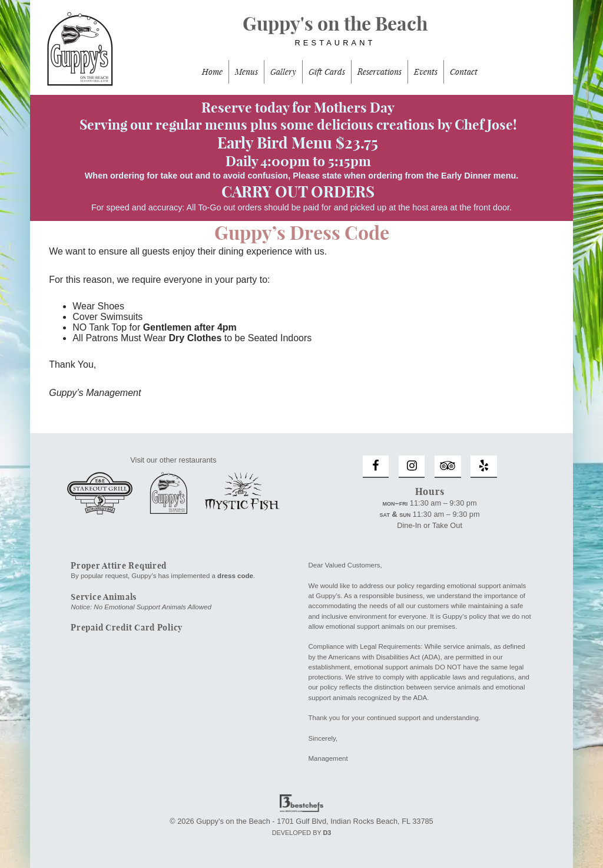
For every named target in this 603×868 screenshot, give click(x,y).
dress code (235, 576)
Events (426, 72)
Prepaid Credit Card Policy (127, 628)
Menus (246, 72)
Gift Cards (327, 72)
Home (212, 72)
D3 (327, 833)
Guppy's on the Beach (301, 36)
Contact (464, 72)
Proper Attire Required (119, 566)
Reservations (380, 72)
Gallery (283, 72)
